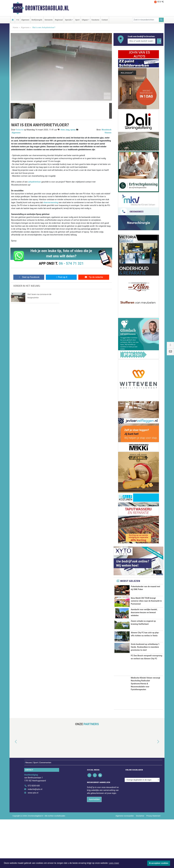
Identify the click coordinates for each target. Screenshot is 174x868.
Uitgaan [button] (85, 20)
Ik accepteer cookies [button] (159, 863)
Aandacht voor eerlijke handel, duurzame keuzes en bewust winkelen (144, 625)
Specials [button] (68, 20)
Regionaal (59, 20)
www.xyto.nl (33, 841)
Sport (77, 20)
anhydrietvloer (35, 182)
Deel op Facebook (29, 277)
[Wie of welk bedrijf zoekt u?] (142, 41)
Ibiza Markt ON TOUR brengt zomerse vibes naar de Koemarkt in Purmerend (146, 603)
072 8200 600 (34, 834)
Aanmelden (94, 848)
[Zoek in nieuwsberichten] (146, 20)
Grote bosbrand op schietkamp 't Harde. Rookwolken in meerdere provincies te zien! (145, 682)
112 (18, 20)
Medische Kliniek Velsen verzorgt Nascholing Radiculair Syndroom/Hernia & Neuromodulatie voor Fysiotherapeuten (145, 732)
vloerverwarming (51, 203)
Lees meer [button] (114, 863)
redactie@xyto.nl (35, 838)
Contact (105, 20)
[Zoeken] (161, 20)
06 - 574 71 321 (71, 263)
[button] (12, 111)
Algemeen (25, 20)
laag (68, 130)
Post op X (61, 277)
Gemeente (49, 20)
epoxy (73, 130)
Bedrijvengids (37, 20)
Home (15, 28)
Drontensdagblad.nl (47, 8)
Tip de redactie (94, 277)
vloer (63, 130)
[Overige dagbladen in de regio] (142, 828)
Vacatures (95, 20)
